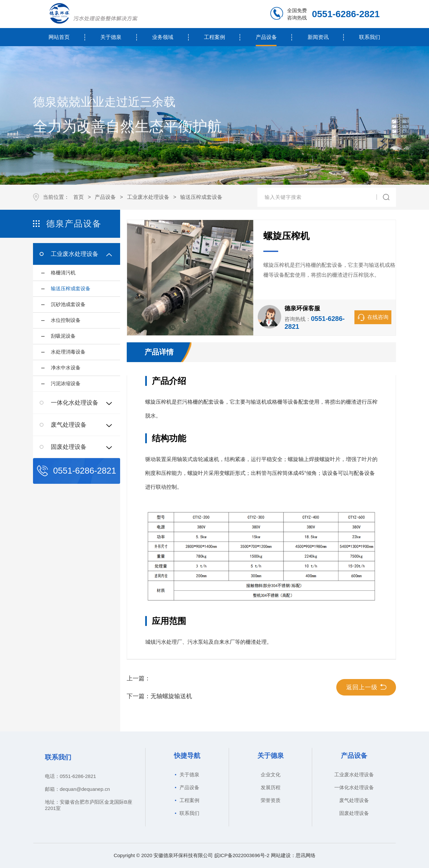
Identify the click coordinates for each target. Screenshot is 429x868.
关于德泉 (111, 37)
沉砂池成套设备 (68, 304)
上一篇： (139, 678)
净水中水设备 (66, 368)
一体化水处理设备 (354, 787)
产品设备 (266, 37)
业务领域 (163, 37)
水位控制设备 (66, 320)
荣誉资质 (271, 800)
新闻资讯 (318, 37)
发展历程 (271, 787)
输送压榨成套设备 (201, 197)
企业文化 (271, 775)
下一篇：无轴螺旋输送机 (159, 696)
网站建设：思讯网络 (293, 855)
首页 (79, 197)
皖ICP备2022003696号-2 (242, 855)
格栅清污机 (63, 273)
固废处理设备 (354, 813)
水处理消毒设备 (68, 352)
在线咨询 (373, 317)
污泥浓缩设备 (66, 383)
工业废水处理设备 (148, 197)
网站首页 (59, 37)
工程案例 (214, 37)
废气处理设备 (354, 800)
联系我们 (370, 37)
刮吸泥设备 (63, 336)
